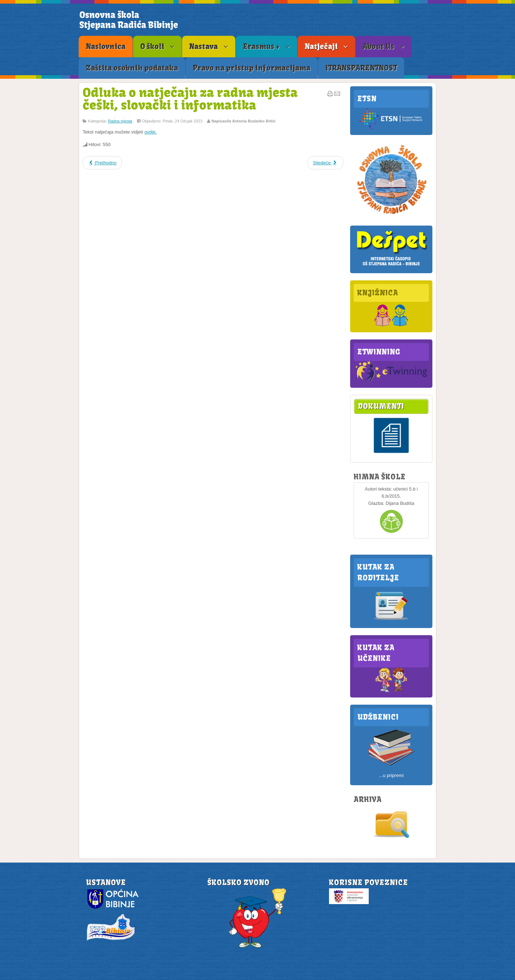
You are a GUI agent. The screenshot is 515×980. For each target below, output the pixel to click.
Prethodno (102, 163)
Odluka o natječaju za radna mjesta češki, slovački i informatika (190, 99)
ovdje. (151, 132)
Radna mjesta (120, 121)
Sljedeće (325, 163)
